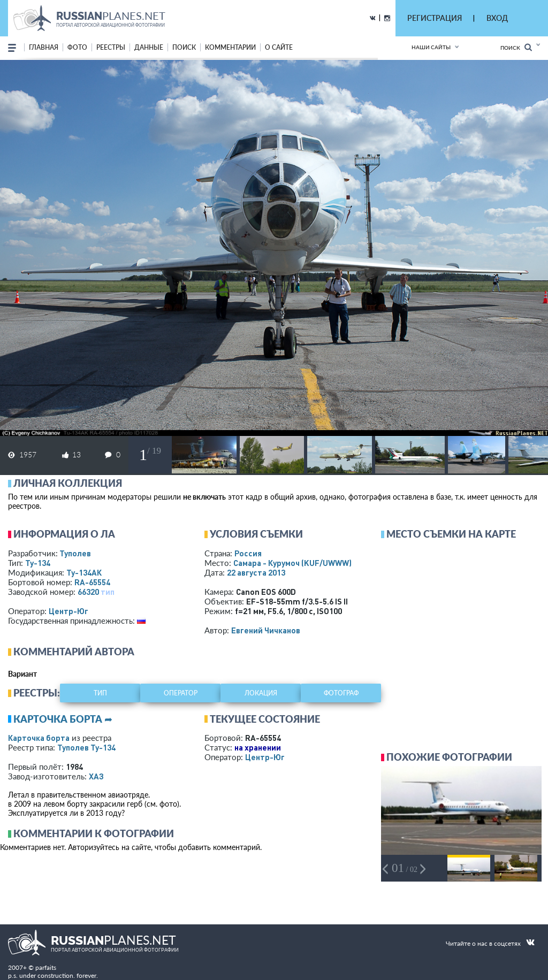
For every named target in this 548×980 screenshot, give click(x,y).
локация (261, 693)
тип (108, 592)
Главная (44, 47)
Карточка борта (39, 738)
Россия (248, 553)
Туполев (75, 553)
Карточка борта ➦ (63, 719)
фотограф (341, 693)
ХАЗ (96, 776)
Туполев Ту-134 (86, 747)
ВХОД (497, 18)
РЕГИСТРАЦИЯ (435, 18)
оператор (181, 693)
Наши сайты (431, 47)
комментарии (230, 47)
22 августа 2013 (256, 572)
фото (77, 47)
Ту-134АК (84, 572)
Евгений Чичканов (266, 630)
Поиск (516, 47)
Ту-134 (38, 563)
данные (149, 47)
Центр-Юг (68, 611)
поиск (184, 47)
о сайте (279, 47)
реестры (111, 47)
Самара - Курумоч (292, 563)
